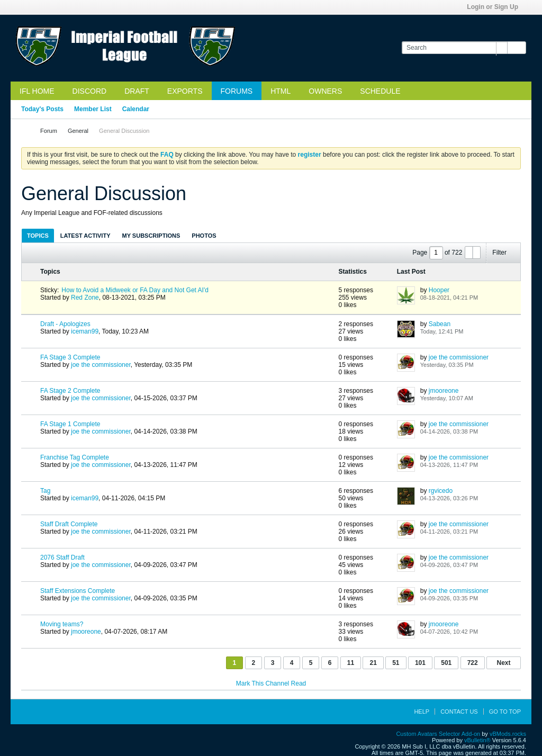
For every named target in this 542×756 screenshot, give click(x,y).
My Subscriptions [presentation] (151, 236)
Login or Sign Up (496, 7)
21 (373, 663)
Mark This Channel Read (271, 683)
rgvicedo (441, 491)
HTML (281, 91)
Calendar (136, 109)
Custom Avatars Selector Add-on (438, 734)
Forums (237, 91)
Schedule (380, 91)
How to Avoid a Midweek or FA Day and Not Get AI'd (135, 290)
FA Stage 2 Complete (70, 391)
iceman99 (85, 331)
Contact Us (459, 712)
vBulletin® (477, 740)
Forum (49, 131)
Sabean (440, 324)
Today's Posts (42, 109)
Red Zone (85, 298)
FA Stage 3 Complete (70, 357)
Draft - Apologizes (65, 324)
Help (422, 712)
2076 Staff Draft (62, 557)
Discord (90, 91)
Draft (137, 91)
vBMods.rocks (508, 734)
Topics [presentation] (38, 236)
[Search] (454, 48)
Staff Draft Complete (69, 524)
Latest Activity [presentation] (85, 236)
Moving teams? (62, 624)
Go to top (505, 712)
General (78, 131)
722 (473, 663)
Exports (185, 91)
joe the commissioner (101, 365)
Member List (93, 109)
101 (420, 663)
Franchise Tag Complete (75, 457)
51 (396, 663)
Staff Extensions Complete (78, 591)
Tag (45, 491)
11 (351, 663)
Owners (325, 91)
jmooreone (444, 391)
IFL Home (37, 91)
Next (503, 663)
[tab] (38, 235)
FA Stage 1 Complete (70, 424)
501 (446, 663)
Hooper (439, 290)
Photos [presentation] (204, 236)
